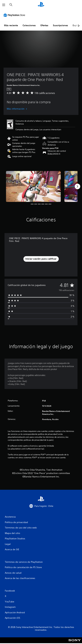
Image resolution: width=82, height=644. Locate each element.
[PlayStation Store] (15, 15)
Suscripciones (60, 25)
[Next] (77, 186)
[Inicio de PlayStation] (41, 5)
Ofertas (44, 25)
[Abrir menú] (4, 5)
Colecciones (29, 25)
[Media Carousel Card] (33, 187)
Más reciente (11, 25)
